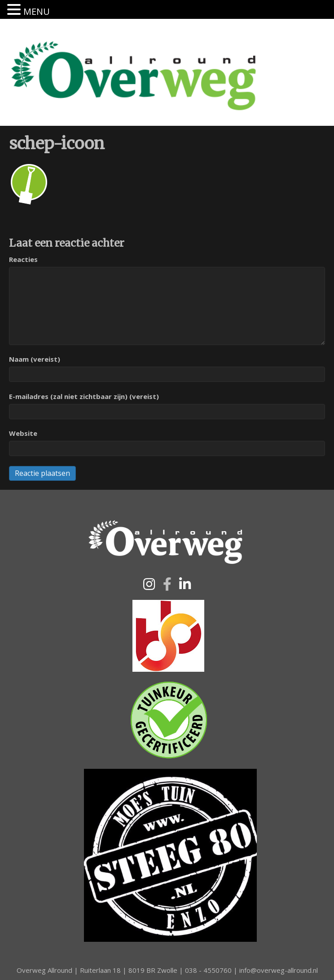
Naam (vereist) (35, 359)
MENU (37, 11)
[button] (149, 584)
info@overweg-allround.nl (279, 970)
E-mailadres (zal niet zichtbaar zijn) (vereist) (84, 396)
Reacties (23, 259)
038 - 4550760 (208, 970)
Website (23, 433)
